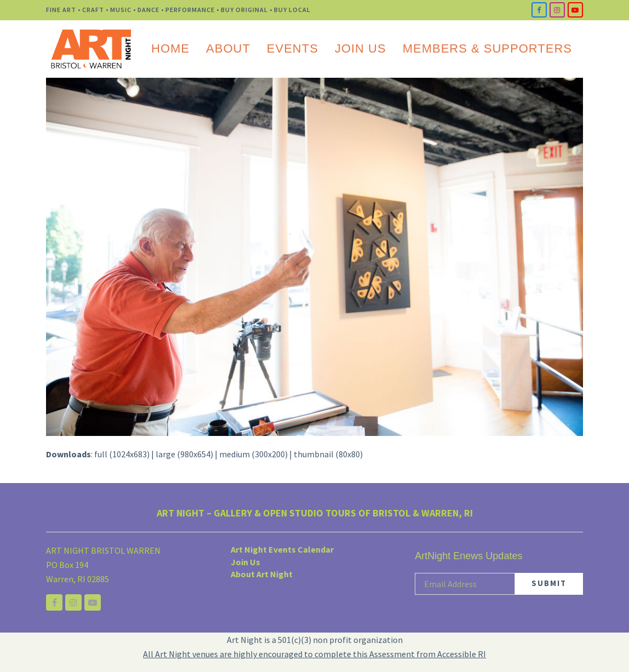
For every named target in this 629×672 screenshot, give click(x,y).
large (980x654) (184, 454)
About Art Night (262, 574)
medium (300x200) (253, 454)
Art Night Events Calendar (282, 549)
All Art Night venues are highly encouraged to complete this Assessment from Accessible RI (314, 654)
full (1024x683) (122, 454)
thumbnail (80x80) (328, 454)
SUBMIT (549, 583)
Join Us (245, 562)
